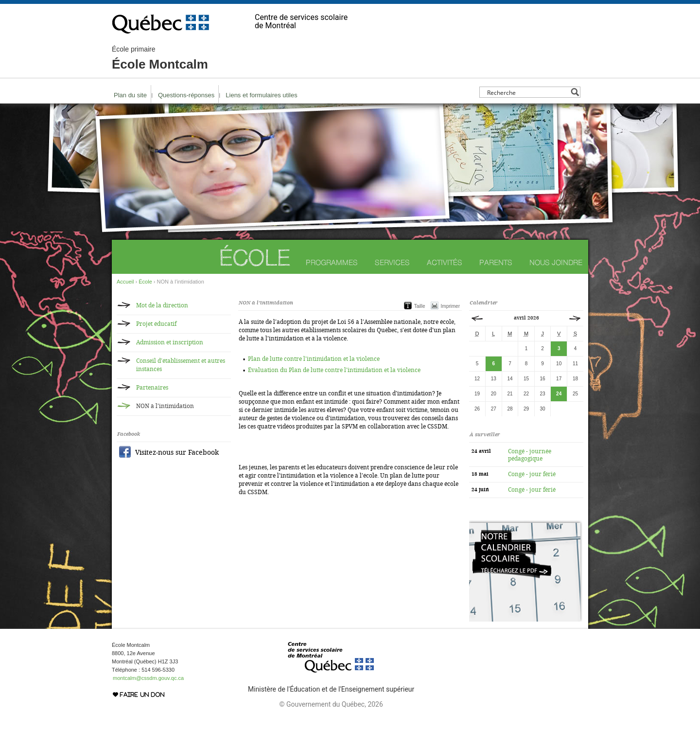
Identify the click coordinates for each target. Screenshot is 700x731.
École (254, 258)
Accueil (125, 282)
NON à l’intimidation (165, 406)
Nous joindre (556, 262)
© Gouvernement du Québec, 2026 (331, 704)
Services (392, 262)
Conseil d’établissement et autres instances (181, 365)
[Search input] (527, 92)
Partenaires (152, 388)
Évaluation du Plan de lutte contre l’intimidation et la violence (334, 370)
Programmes (332, 262)
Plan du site (130, 95)
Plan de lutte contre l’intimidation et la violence (314, 359)
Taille (420, 306)
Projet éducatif (156, 324)
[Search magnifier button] (575, 92)
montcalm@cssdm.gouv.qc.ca (148, 678)
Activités (445, 262)
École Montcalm (160, 58)
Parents (496, 262)
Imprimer (450, 306)
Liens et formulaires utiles (261, 95)
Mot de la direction (162, 305)
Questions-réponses (186, 95)
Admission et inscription (170, 342)
